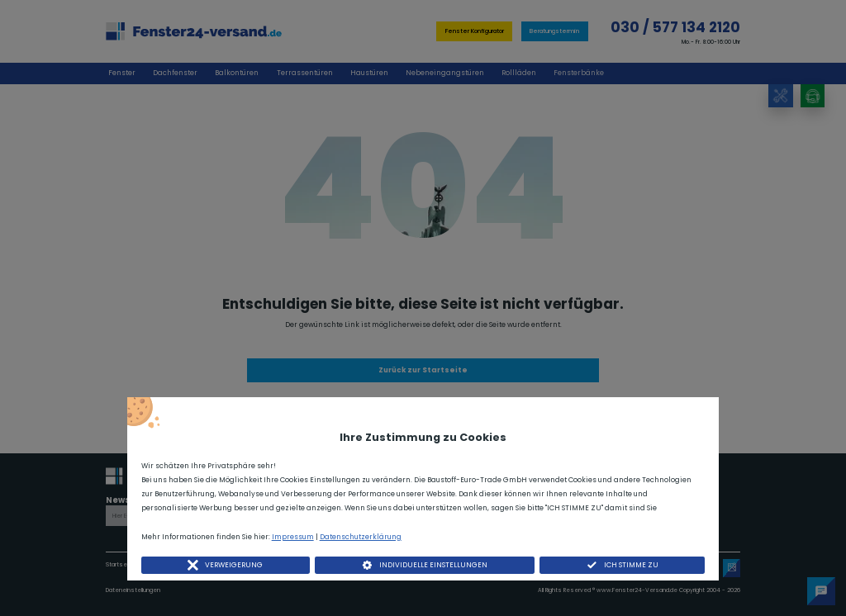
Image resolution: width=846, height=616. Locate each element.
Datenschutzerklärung (361, 537)
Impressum (293, 537)
